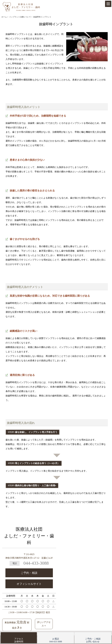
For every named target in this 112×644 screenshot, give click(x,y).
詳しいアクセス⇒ (44, 624)
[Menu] (108, 4)
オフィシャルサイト (29, 584)
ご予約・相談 (29, 573)
